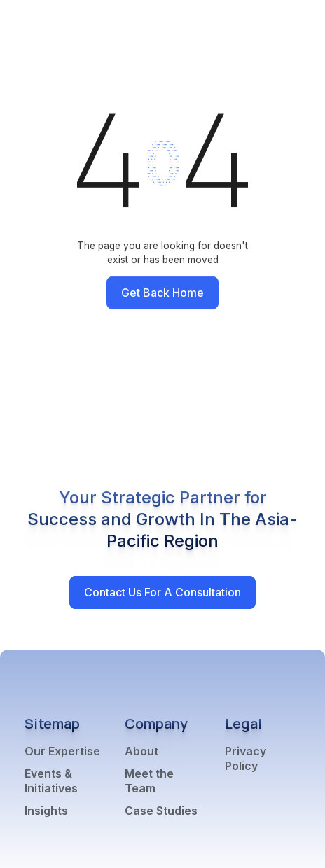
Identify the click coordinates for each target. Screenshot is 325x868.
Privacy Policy (246, 758)
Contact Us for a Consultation (162, 592)
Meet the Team (149, 781)
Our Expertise (62, 751)
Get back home (162, 293)
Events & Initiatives (51, 781)
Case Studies (161, 811)
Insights (46, 811)
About (141, 751)
